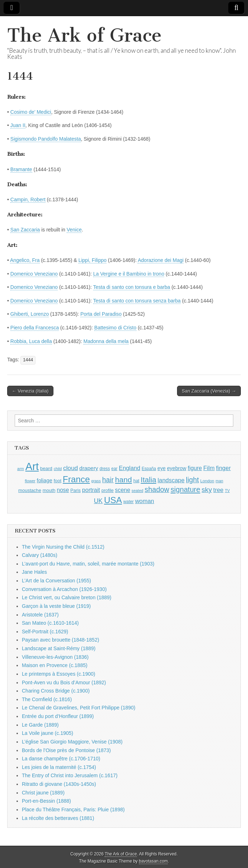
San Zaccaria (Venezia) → (209, 391)
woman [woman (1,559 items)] (145, 501)
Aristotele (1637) (40, 615)
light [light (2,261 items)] (192, 480)
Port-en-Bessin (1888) (46, 801)
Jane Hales (34, 572)
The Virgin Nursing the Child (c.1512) (63, 547)
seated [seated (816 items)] (137, 491)
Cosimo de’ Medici (31, 112)
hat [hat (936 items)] (136, 481)
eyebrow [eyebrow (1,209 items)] (177, 468)
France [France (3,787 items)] (76, 479)
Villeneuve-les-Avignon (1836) (55, 657)
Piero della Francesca (35, 328)
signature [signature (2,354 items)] (185, 489)
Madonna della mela (106, 341)
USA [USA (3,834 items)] (113, 500)
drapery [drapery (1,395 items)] (89, 468)
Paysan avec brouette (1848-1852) (61, 640)
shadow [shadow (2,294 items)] (157, 489)
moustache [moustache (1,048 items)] (30, 490)
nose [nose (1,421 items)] (63, 490)
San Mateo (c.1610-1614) (50, 623)
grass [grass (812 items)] (96, 481)
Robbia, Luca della (31, 341)
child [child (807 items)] (58, 469)
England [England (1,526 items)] (130, 468)
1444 (28, 360)
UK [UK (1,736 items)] (98, 501)
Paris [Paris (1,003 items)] (75, 491)
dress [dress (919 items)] (105, 469)
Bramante (21, 169)
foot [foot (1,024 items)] (58, 481)
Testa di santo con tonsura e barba (132, 287)
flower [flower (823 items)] (30, 481)
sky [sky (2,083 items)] (207, 490)
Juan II (18, 125)
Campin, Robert (28, 200)
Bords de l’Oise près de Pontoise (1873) (66, 750)
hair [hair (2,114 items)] (108, 480)
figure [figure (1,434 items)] (195, 468)
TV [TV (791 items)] (227, 491)
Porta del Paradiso (101, 314)
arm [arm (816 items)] (21, 469)
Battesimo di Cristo (115, 328)
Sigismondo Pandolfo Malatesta (46, 139)
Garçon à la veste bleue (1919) (56, 606)
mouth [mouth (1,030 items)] (49, 490)
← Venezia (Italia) (30, 391)
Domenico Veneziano (34, 274)
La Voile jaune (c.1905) (47, 733)
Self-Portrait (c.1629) (45, 632)
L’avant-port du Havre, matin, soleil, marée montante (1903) (88, 564)
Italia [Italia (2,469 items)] (149, 480)
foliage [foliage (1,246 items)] (45, 480)
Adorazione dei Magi (161, 260)
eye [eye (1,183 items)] (161, 468)
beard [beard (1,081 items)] (46, 468)
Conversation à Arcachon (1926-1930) (64, 589)
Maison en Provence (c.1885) (55, 665)
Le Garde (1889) (40, 725)
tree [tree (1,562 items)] (218, 490)
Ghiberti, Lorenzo (30, 314)
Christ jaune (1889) (43, 793)
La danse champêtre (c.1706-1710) (61, 759)
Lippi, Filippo (93, 260)
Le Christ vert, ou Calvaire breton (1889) (67, 597)
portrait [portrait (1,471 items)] (91, 490)
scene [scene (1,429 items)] (123, 490)
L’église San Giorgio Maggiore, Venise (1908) (72, 742)
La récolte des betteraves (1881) (58, 818)
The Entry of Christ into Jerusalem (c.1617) (70, 775)
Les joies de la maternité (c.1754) (59, 767)
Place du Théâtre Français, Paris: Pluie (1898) (73, 810)
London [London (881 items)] (207, 481)
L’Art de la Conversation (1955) (56, 581)
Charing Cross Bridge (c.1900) (56, 691)
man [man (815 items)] (220, 481)
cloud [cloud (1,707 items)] (70, 468)
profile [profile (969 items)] (108, 491)
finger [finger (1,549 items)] (223, 468)
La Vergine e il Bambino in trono (129, 274)
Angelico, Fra (25, 260)
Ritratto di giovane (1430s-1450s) (59, 784)
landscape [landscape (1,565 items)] (171, 480)
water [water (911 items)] (128, 502)
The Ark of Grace (84, 35)
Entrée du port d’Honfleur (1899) (58, 716)
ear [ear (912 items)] (115, 469)
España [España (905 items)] (149, 469)
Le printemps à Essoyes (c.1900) (59, 674)
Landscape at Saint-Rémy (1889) (59, 648)
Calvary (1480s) (40, 555)
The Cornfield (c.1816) (47, 699)
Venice (74, 230)
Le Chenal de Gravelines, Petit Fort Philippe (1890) (79, 708)
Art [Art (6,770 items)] (32, 466)
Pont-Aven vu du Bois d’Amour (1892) (64, 682)
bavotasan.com (154, 861)
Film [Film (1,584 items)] (209, 468)
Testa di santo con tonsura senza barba (137, 301)
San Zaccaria (25, 230)
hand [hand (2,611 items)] (123, 480)
